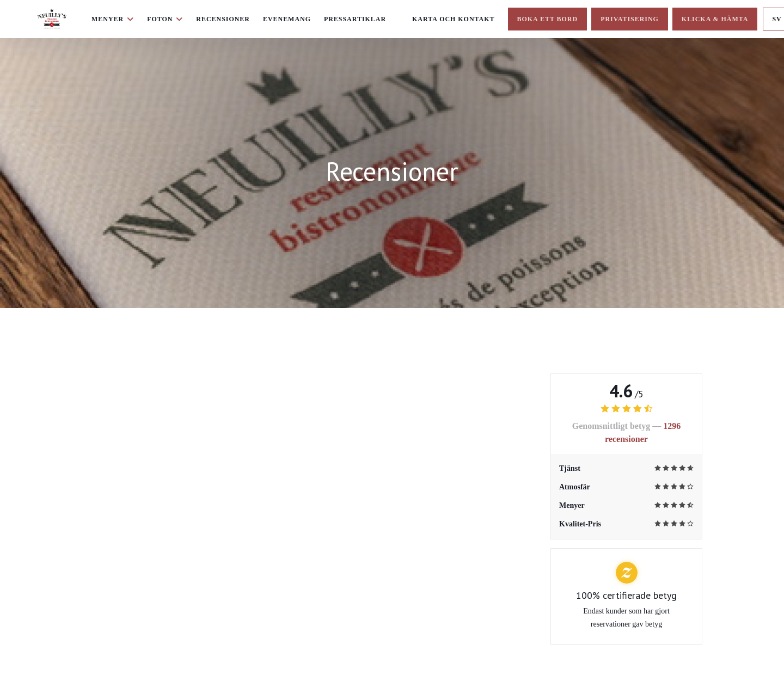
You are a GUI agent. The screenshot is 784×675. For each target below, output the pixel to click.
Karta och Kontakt (453, 19)
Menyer (113, 19)
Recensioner (223, 19)
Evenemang (287, 19)
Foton (165, 19)
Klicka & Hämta (715, 19)
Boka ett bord (548, 19)
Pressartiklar (355, 19)
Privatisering (630, 19)
